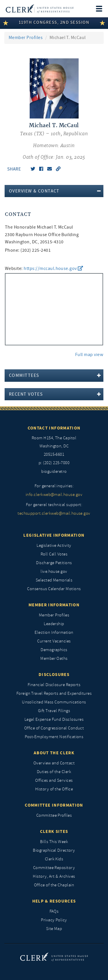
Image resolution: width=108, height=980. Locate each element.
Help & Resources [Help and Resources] (54, 901)
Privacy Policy (54, 920)
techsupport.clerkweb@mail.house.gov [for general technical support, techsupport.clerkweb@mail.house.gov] (54, 513)
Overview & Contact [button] (34, 191)
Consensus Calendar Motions (54, 589)
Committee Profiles (54, 815)
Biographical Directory (54, 850)
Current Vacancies (54, 641)
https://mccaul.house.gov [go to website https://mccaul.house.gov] (53, 268)
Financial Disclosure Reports (54, 685)
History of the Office (54, 789)
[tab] (54, 191)
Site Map (54, 929)
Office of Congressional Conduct (54, 728)
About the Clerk (54, 753)
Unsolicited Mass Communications (54, 702)
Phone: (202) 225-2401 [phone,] (28, 250)
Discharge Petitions (54, 563)
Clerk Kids (54, 859)
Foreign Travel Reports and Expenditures (54, 693)
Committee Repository (54, 868)
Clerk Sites (54, 831)
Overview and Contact (54, 763)
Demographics (54, 650)
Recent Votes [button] (26, 394)
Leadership (54, 624)
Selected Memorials (54, 580)
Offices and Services (54, 780)
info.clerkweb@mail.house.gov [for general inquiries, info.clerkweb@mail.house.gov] (54, 495)
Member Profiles (26, 38)
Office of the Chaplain (54, 885)
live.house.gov (54, 571)
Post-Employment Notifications (54, 737)
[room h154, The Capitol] (54, 447)
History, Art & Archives (54, 876)
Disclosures (54, 675)
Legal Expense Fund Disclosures (54, 719)
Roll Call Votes (54, 554)
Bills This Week (54, 842)
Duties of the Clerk (54, 772)
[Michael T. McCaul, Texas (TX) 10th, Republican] (54, 142)
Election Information (54, 632)
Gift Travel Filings (54, 711)
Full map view (89, 355)
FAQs (54, 911)
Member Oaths (54, 658)
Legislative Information (54, 535)
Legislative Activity (54, 545)
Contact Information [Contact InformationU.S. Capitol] (54, 428)
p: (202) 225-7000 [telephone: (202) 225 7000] (54, 463)
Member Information (54, 605)
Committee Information (54, 805)
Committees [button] (24, 375)
